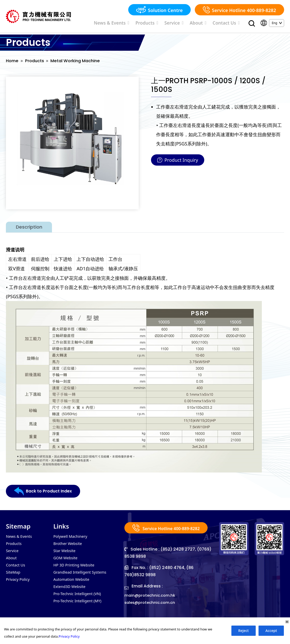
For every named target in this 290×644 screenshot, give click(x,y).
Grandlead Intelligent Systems (82, 577)
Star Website (65, 554)
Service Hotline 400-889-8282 (239, 10)
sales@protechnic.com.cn (152, 611)
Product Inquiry (178, 163)
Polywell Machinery (72, 539)
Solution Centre (159, 10)
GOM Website (66, 562)
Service (189, 24)
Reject (244, 631)
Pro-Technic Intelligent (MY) (79, 608)
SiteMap (14, 577)
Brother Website (69, 546)
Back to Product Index (46, 494)
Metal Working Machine (80, 63)
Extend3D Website (71, 593)
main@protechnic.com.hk (151, 604)
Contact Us (230, 24)
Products (167, 24)
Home (13, 63)
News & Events (141, 24)
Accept (271, 631)
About (208, 24)
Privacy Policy (19, 585)
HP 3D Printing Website (76, 570)
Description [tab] (29, 229)
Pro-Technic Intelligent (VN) (79, 600)
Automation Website (73, 585)
